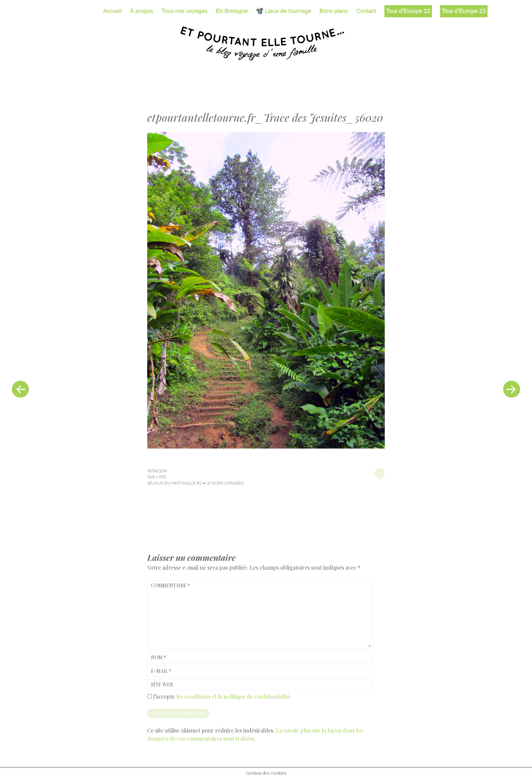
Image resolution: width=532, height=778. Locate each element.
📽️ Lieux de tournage (284, 11)
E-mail (161, 671)
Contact (366, 11)
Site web (162, 685)
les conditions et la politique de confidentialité (233, 696)
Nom (158, 657)
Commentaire (170, 585)
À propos (141, 11)
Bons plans (334, 11)
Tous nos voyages (185, 11)
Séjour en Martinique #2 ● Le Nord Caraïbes (195, 483)
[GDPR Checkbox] (149, 696)
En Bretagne (232, 11)
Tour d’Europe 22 (408, 11)
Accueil (112, 11)
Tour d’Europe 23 (464, 11)
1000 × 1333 (157, 477)
